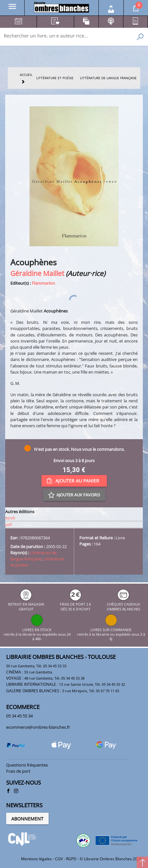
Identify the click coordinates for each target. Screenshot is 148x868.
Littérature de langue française (34, 556)
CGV (59, 859)
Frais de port (18, 771)
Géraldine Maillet (37, 273)
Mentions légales (36, 859)
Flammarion (43, 283)
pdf (8, 524)
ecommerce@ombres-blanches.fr (38, 727)
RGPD (71, 859)
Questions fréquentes (27, 765)
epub (10, 518)
